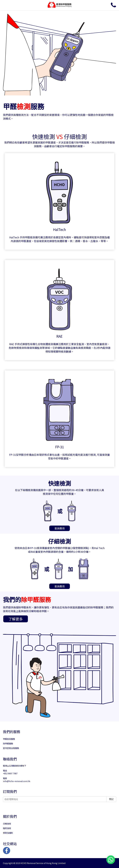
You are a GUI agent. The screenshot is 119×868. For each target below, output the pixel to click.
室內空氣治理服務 (11, 748)
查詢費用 (60, 528)
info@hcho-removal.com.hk (17, 781)
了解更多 (16, 619)
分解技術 (7, 824)
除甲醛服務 (8, 744)
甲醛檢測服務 (9, 739)
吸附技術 (7, 828)
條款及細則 (8, 833)
